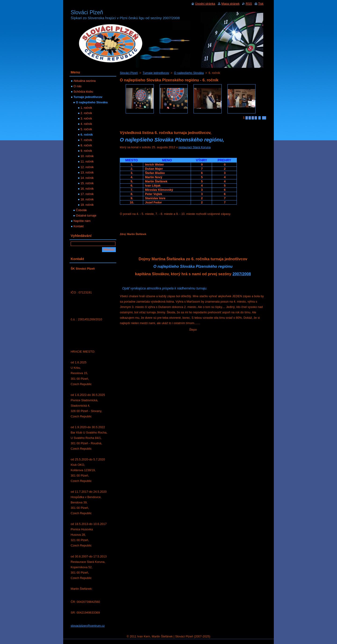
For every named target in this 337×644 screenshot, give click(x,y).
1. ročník (86, 108)
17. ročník (87, 194)
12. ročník (87, 167)
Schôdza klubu (83, 92)
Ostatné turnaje (86, 215)
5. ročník (86, 129)
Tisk (261, 4)
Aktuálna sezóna (85, 81)
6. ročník (87, 135)
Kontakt (79, 226)
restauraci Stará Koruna (195, 147)
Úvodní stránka (205, 4)
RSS (249, 4)
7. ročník (86, 140)
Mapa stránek (231, 4)
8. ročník (86, 145)
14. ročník (87, 178)
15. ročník (87, 183)
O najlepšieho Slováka (189, 73)
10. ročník (87, 156)
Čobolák (81, 210)
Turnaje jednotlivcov (156, 73)
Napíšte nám (82, 221)
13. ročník (87, 172)
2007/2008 (242, 274)
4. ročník (86, 124)
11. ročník (87, 161)
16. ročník (87, 189)
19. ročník (87, 205)
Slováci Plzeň (129, 73)
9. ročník (86, 151)
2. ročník (86, 113)
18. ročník (87, 199)
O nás (77, 86)
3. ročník (86, 118)
